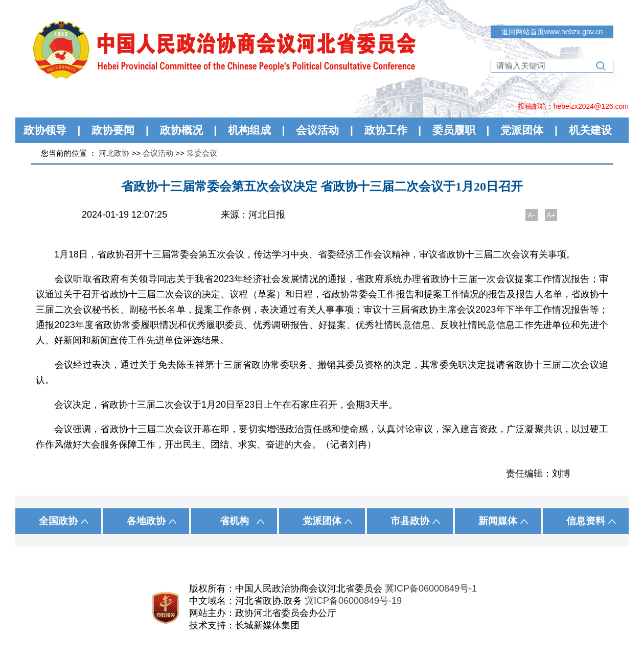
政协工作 (386, 130)
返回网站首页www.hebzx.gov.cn (552, 32)
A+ (551, 215)
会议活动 (317, 130)
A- (532, 215)
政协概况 (181, 130)
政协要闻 (113, 130)
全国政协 (58, 521)
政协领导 (45, 130)
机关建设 (590, 130)
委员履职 (454, 130)
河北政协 (114, 153)
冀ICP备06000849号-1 (431, 589)
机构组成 (249, 130)
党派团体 (522, 130)
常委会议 (202, 153)
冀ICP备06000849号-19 (353, 601)
